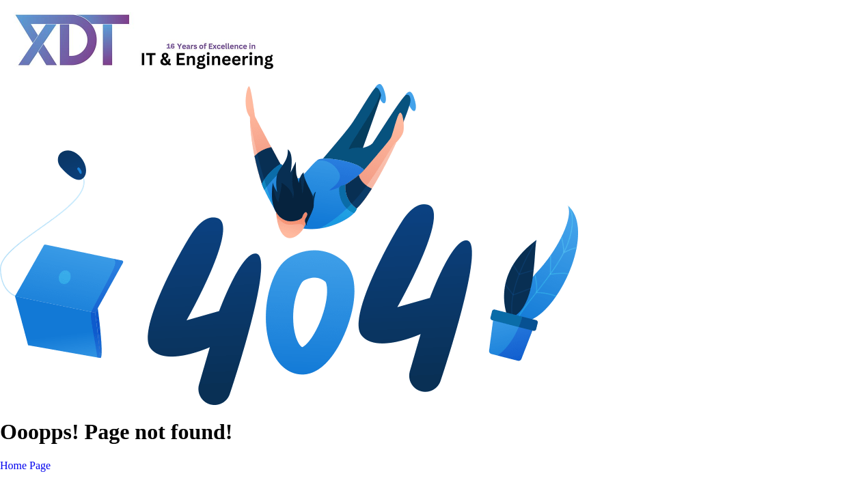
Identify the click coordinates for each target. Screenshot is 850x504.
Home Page (25, 465)
